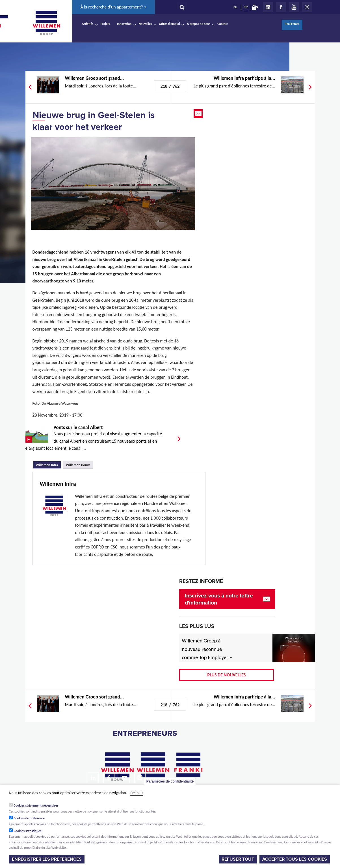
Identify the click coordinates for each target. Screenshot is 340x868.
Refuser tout (238, 859)
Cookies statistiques (27, 831)
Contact (223, 24)
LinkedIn (268, 7)
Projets (105, 24)
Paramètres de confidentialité (170, 781)
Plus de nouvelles (227, 675)
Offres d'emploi (170, 24)
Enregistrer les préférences (47, 859)
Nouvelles (145, 24)
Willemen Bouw (78, 465)
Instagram (307, 7)
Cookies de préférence (29, 818)
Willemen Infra (48, 464)
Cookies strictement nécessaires (36, 805)
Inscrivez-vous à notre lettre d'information (219, 599)
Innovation (124, 24)
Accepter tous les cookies (295, 859)
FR (246, 7)
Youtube (294, 7)
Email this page (199, 114)
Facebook (281, 7)
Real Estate (292, 24)
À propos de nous (199, 24)
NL (235, 7)
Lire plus (136, 793)
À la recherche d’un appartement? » (113, 7)
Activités (88, 24)
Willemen (47, 23)
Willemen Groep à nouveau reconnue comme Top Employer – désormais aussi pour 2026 (207, 658)
